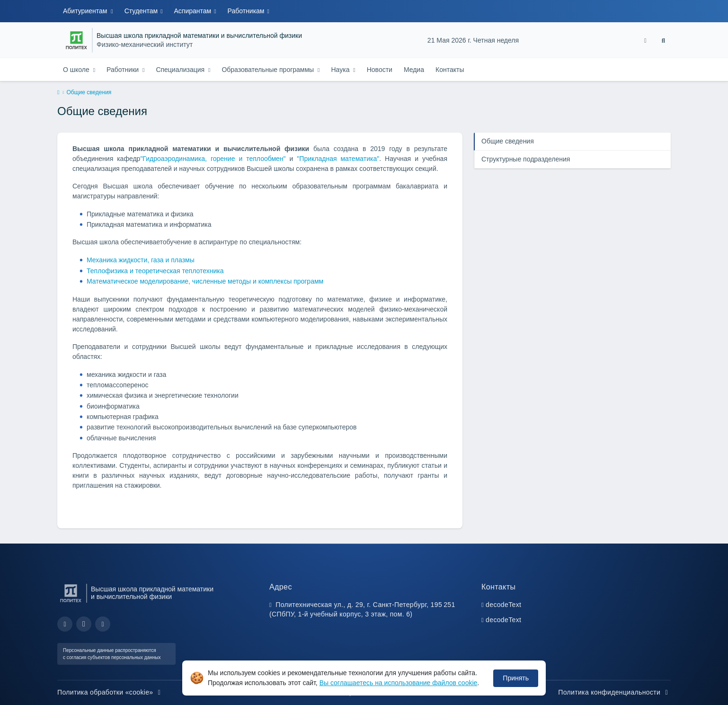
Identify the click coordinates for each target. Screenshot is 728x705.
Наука (341, 70)
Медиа (414, 70)
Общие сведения (508, 141)
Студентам (142, 11)
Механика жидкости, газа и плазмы (141, 260)
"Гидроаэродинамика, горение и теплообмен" (213, 159)
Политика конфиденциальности (614, 692)
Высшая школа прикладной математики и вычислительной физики (199, 36)
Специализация (181, 70)
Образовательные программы (269, 70)
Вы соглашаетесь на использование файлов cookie (399, 683)
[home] (58, 93)
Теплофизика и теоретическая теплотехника (155, 271)
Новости (380, 70)
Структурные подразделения (526, 159)
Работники (124, 70)
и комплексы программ (288, 281)
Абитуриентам (86, 11)
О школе (77, 70)
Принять (516, 678)
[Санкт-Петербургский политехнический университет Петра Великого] (76, 40)
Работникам (247, 11)
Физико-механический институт (145, 45)
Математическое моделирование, (139, 281)
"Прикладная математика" (338, 159)
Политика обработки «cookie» (110, 692)
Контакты (450, 70)
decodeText (503, 605)
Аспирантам (194, 11)
